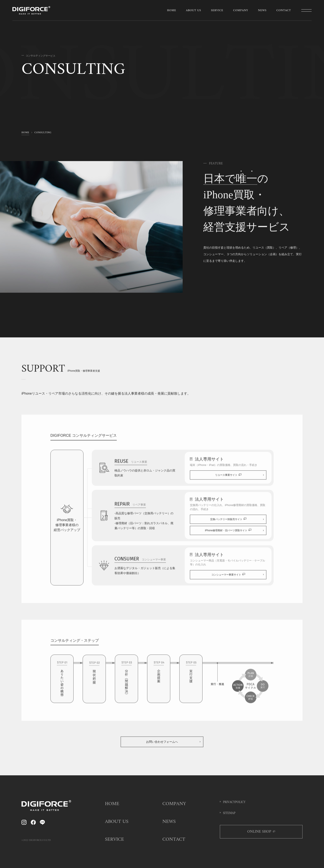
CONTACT (284, 10)
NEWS (262, 10)
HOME (172, 10)
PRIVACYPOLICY (234, 802)
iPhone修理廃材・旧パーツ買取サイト (226, 543)
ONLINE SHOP (259, 832)
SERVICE (217, 10)
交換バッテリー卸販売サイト (226, 532)
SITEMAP (229, 813)
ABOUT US (194, 10)
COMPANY (241, 10)
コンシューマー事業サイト (226, 587)
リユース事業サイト (226, 487)
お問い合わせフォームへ (162, 748)
